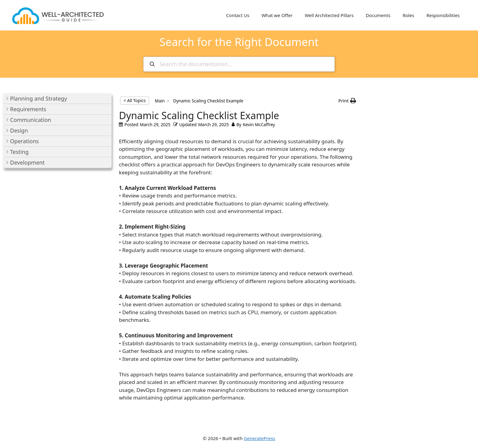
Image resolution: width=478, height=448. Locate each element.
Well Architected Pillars (329, 15)
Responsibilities (443, 15)
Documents (378, 15)
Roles (408, 15)
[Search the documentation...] (239, 64)
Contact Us (238, 15)
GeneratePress (260, 438)
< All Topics (134, 100)
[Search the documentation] (152, 64)
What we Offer (277, 15)
